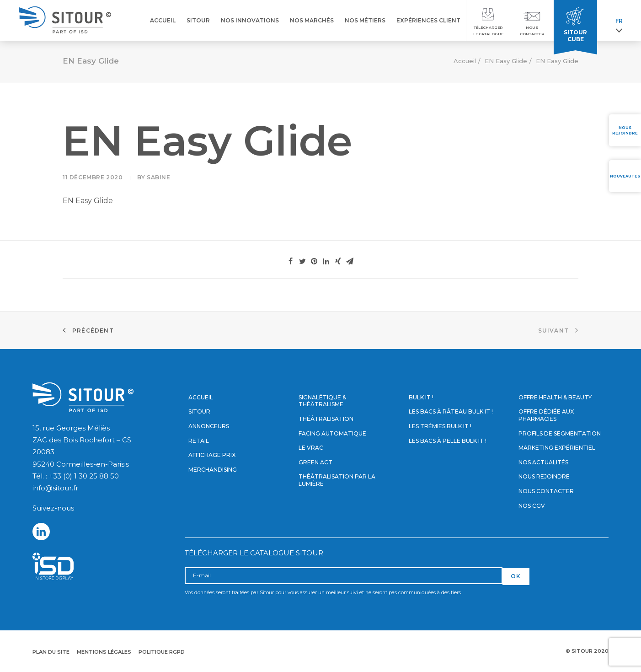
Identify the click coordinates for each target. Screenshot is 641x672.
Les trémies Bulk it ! (440, 426)
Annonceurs (209, 426)
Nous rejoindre (544, 476)
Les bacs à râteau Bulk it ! (451, 411)
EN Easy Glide (506, 61)
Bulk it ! (421, 397)
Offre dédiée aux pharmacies (546, 415)
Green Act (315, 462)
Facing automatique (332, 433)
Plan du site (51, 652)
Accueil (465, 61)
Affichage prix (212, 455)
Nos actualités (543, 462)
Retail (199, 441)
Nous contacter (546, 491)
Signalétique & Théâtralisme (322, 401)
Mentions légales (104, 652)
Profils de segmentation (560, 433)
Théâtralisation (326, 419)
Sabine (159, 177)
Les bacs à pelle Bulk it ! (448, 441)
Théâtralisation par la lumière (337, 480)
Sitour (199, 411)
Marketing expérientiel (557, 448)
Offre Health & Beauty (555, 397)
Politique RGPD (162, 652)
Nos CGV (532, 506)
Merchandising (213, 470)
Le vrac (311, 448)
